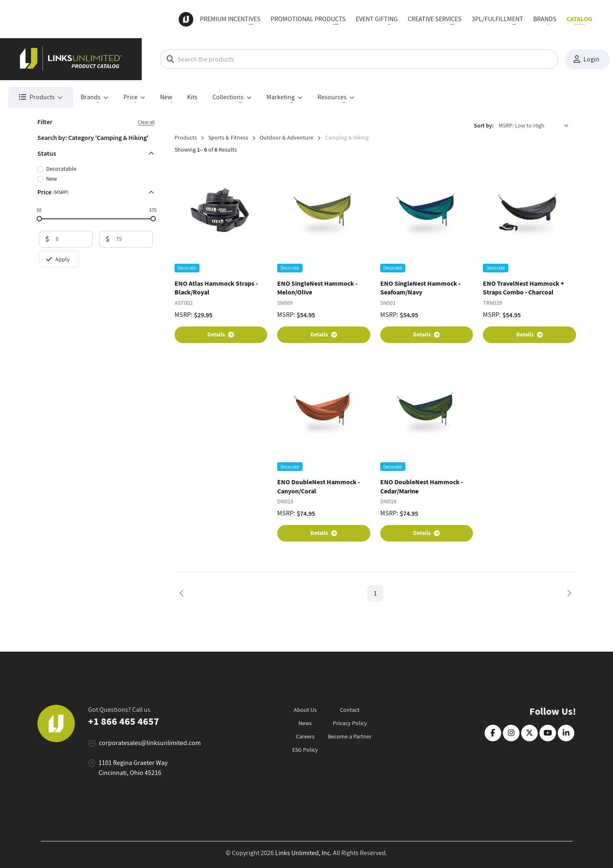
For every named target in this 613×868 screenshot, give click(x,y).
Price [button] (130, 97)
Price (53, 192)
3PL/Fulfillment (497, 19)
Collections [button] (228, 97)
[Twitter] (529, 733)
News (305, 723)
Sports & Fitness (228, 137)
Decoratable (61, 169)
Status (47, 153)
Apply (58, 259)
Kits (192, 97)
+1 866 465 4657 (124, 721)
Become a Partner (350, 736)
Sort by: (484, 126)
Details (221, 335)
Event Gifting (377, 19)
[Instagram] (511, 733)
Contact (350, 710)
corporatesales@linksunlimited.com (150, 743)
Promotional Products (308, 19)
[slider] (39, 218)
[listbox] (537, 125)
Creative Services (435, 19)
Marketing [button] (281, 97)
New (166, 97)
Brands (545, 19)
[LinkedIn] (566, 733)
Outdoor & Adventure (287, 137)
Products (186, 137)
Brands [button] (91, 97)
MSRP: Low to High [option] (522, 125)
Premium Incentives (230, 19)
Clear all (146, 122)
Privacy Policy (350, 723)
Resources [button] (332, 97)
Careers (305, 736)
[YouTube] (548, 733)
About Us (305, 710)
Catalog (579, 19)
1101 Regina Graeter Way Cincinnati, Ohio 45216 (133, 768)
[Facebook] (493, 733)
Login (586, 59)
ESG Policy (305, 750)
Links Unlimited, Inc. (303, 853)
